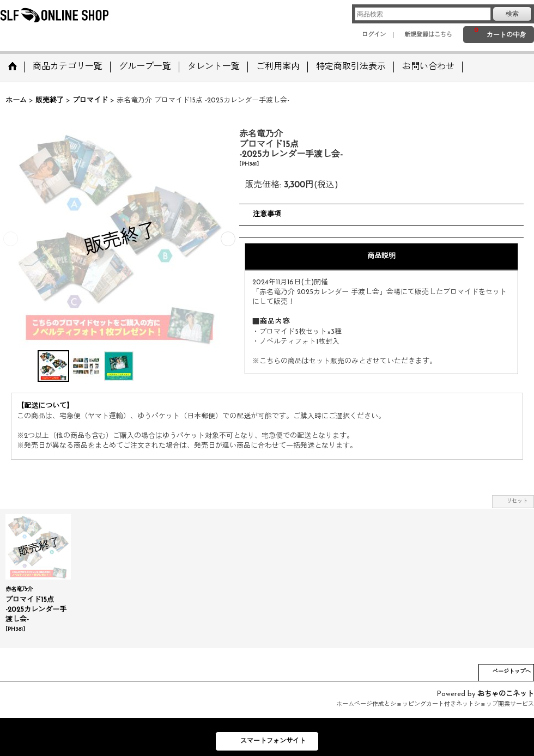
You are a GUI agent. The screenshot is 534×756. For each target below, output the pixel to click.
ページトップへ (512, 672)
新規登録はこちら (428, 35)
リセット (517, 501)
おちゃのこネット (506, 694)
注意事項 (267, 214)
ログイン (374, 35)
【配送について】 (45, 406)
